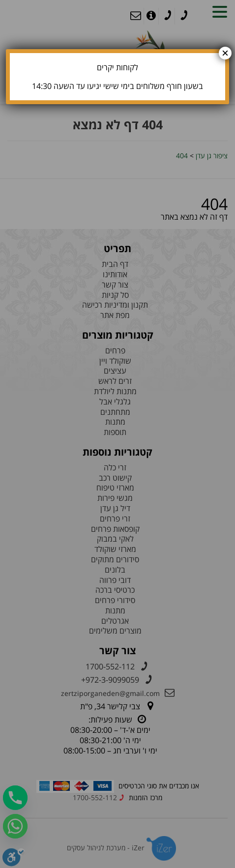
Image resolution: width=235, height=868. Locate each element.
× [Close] (225, 53)
